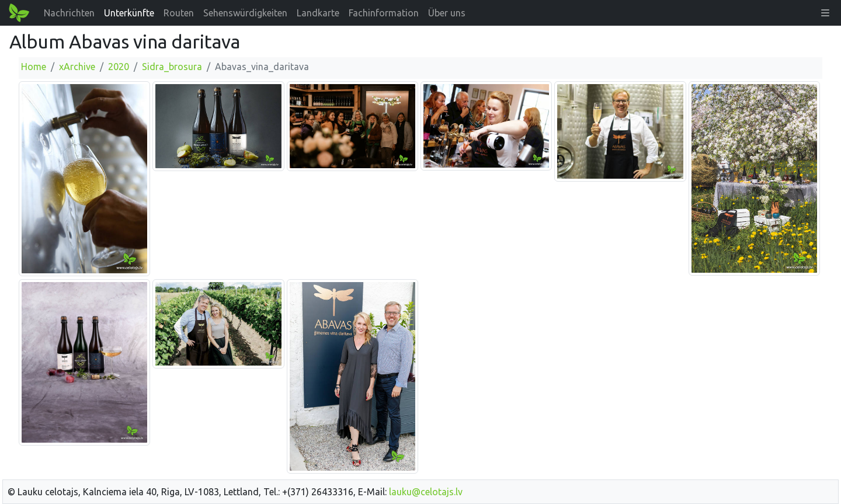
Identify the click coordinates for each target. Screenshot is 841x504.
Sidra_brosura (172, 67)
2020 (119, 67)
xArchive (77, 67)
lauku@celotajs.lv (426, 492)
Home (34, 67)
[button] (825, 13)
